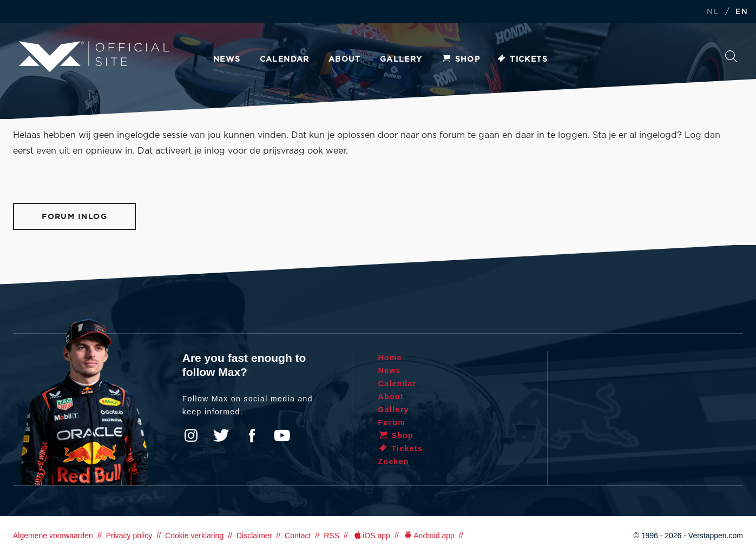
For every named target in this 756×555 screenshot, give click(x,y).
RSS (331, 536)
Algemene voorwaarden (53, 536)
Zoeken (394, 461)
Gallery (401, 60)
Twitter (221, 435)
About (345, 60)
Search (731, 56)
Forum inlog (74, 217)
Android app (429, 536)
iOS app (371, 536)
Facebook (252, 435)
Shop (461, 60)
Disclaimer (254, 536)
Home (390, 358)
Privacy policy (129, 536)
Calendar (285, 60)
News (227, 60)
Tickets (522, 60)
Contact (298, 536)
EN (742, 12)
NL (713, 12)
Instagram (191, 435)
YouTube (282, 435)
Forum (392, 422)
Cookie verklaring (194, 536)
